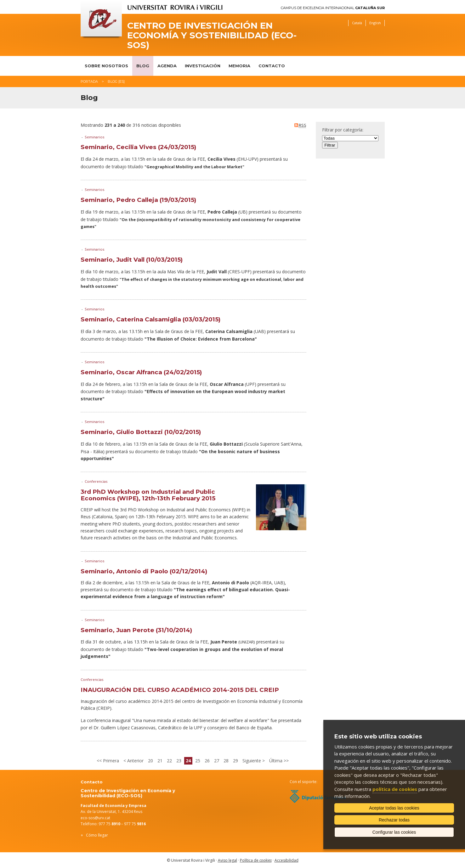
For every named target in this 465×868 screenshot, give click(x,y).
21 (160, 761)
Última (276, 761)
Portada (89, 81)
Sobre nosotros (106, 66)
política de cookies (395, 789)
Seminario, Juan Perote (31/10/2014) (136, 630)
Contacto (272, 66)
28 (226, 761)
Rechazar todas (394, 820)
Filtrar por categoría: (343, 130)
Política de (256, 860)
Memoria (239, 66)
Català (357, 23)
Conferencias (96, 481)
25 (198, 761)
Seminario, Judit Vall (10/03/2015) (132, 260)
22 (169, 761)
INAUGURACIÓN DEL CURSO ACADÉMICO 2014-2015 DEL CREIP (180, 690)
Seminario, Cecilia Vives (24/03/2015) (138, 147)
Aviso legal (227, 860)
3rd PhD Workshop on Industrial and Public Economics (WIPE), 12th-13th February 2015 (148, 495)
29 (235, 761)
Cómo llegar (97, 835)
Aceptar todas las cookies (394, 808)
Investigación (203, 66)
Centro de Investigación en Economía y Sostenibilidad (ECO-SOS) (212, 35)
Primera (110, 761)
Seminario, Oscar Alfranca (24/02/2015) (141, 372)
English (375, 23)
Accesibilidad (286, 860)
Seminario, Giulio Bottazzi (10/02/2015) (141, 432)
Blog (143, 66)
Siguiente (252, 761)
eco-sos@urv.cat (95, 818)
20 (150, 761)
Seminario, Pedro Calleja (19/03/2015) (138, 200)
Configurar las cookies (394, 832)
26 (207, 761)
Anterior (135, 761)
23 (179, 761)
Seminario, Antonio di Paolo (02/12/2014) (144, 571)
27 (217, 761)
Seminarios (94, 137)
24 (188, 761)
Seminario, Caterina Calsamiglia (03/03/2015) (150, 319)
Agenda (167, 66)
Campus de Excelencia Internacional (333, 8)
